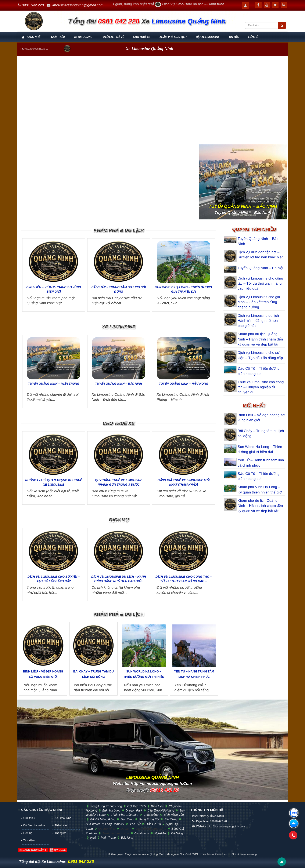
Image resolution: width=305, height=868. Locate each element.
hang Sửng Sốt (148, 819)
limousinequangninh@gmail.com (78, 5)
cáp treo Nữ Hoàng (160, 810)
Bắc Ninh (126, 838)
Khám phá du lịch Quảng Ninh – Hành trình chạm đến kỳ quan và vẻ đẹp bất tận (260, 339)
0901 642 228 (33, 5)
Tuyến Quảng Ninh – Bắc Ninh (119, 384)
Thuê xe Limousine (115, 833)
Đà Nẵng (176, 833)
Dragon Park (133, 810)
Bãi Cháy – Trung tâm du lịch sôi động (119, 289)
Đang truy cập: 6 (33, 850)
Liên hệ (253, 37)
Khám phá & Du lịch (173, 37)
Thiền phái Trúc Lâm (124, 815)
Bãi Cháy (170, 819)
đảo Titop (126, 819)
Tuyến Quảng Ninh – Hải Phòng (184, 384)
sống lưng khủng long (106, 806)
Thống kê (60, 833)
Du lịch (125, 829)
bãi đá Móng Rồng (102, 819)
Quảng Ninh (106, 829)
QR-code (58, 850)
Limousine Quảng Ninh (150, 854)
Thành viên (61, 825)
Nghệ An (160, 833)
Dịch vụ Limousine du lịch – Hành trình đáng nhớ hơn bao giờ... (119, 579)
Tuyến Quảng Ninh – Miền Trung (54, 384)
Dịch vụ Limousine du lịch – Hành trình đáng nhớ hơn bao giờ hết (260, 321)
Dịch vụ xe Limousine (150, 829)
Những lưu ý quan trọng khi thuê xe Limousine (54, 482)
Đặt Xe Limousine (208, 37)
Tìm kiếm (29, 840)
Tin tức (234, 37)
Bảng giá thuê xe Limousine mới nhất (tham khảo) (184, 482)
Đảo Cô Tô (153, 824)
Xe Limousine (83, 37)
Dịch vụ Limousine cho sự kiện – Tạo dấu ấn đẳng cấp (54, 579)
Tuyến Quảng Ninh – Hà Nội (260, 268)
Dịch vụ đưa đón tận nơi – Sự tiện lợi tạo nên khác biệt (260, 255)
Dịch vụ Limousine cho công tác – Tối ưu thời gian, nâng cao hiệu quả (260, 284)
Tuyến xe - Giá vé (113, 37)
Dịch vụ (119, 520)
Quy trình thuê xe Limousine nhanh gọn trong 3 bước (119, 482)
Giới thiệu (58, 37)
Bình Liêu (157, 806)
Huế (92, 838)
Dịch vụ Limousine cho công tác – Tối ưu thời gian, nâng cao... (184, 579)
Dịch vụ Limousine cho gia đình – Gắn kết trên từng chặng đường (259, 302)
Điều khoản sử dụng (244, 854)
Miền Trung (108, 838)
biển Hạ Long (111, 810)
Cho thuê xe (142, 37)
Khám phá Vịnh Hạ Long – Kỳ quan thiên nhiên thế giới (260, 490)
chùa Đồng (150, 815)
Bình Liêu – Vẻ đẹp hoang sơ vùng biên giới (54, 289)
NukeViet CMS (189, 854)
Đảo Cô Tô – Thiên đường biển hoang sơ (259, 371)
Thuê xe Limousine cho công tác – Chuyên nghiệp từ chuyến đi (261, 387)
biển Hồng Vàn (173, 815)
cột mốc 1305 (136, 806)
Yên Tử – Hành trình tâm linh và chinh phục (194, 674)
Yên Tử (134, 824)
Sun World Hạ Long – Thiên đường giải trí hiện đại (184, 289)
